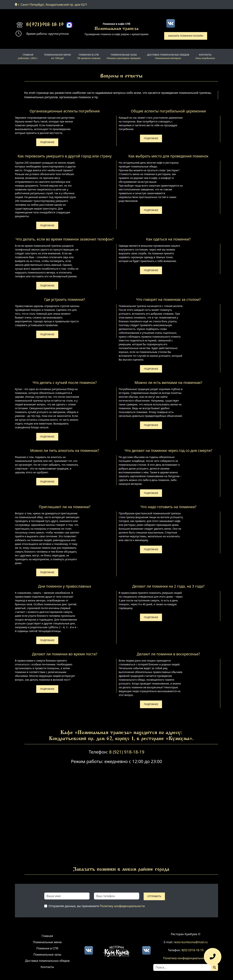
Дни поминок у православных (65, 586)
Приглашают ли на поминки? (65, 507)
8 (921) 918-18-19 (127, 752)
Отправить (154, 896)
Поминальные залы (47, 954)
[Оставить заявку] (213, 959)
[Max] (69, 25)
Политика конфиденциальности (186, 958)
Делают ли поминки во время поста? (65, 654)
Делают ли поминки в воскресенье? (168, 654)
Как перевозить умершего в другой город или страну (65, 156)
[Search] (182, 967)
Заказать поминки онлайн (186, 36)
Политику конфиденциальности (122, 906)
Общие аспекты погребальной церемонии (168, 111)
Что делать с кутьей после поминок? (65, 383)
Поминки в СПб (47, 948)
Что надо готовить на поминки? (168, 507)
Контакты (47, 967)
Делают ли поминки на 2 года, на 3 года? (168, 586)
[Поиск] (214, 967)
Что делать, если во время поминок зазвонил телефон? (65, 239)
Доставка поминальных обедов (47, 961)
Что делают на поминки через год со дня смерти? (168, 450)
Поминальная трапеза (116, 29)
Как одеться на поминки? (168, 239)
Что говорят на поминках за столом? (168, 299)
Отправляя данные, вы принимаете (97, 906)
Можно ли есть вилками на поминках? (168, 383)
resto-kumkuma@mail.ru (191, 942)
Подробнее (47, 142)
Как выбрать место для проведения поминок (168, 156)
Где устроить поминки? (65, 299)
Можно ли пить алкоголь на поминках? (65, 450)
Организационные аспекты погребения (65, 111)
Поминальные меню (47, 942)
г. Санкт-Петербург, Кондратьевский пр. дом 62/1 (51, 5)
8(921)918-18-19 (45, 25)
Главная (47, 936)
